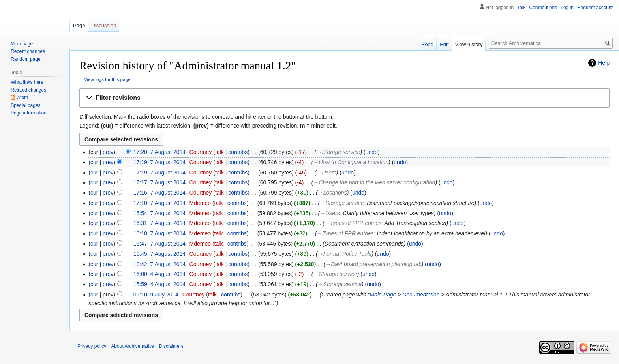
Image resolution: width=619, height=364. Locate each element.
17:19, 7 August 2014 (159, 162)
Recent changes (28, 51)
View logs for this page (107, 79)
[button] (344, 98)
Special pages (25, 105)
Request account (595, 8)
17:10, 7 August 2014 (159, 203)
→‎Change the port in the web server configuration (374, 182)
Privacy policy (92, 346)
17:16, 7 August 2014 (159, 193)
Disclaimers (171, 346)
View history (469, 44)
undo (372, 152)
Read (427, 44)
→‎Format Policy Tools (345, 254)
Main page (22, 44)
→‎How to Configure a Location (351, 162)
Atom (23, 98)
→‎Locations (332, 193)
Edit (444, 44)
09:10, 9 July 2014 (156, 295)
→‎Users (326, 173)
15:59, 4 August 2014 (159, 284)
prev (108, 152)
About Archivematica (132, 346)
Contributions (543, 8)
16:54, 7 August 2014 (159, 213)
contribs (238, 152)
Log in (567, 8)
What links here (27, 82)
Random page (25, 59)
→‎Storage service (338, 152)
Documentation (421, 295)
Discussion (104, 25)
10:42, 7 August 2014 (159, 264)
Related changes (28, 90)
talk (219, 152)
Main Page (383, 295)
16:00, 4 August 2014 (159, 274)
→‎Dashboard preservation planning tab (373, 264)
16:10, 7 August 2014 (159, 233)
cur (94, 162)
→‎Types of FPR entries (353, 223)
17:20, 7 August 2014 (159, 152)
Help (604, 63)
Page (79, 25)
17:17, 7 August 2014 (159, 182)
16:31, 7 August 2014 (159, 223)
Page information (29, 113)
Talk (521, 8)
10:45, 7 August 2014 (159, 254)
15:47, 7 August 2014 (159, 244)
